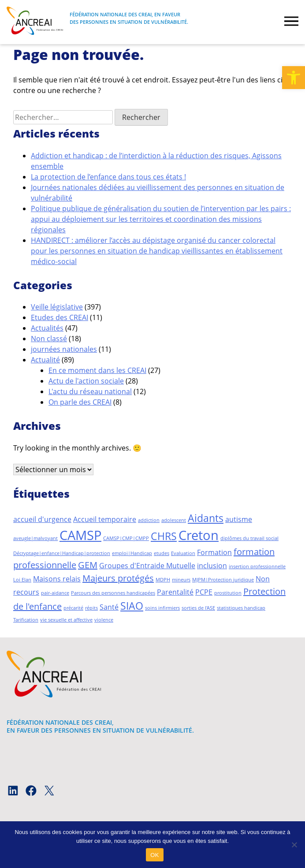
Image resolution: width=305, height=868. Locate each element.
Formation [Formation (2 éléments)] (214, 552)
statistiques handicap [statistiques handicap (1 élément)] (241, 608)
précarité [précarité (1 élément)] (73, 608)
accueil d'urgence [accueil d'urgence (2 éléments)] (42, 519)
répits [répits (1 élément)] (91, 608)
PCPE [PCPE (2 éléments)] (204, 592)
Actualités (47, 328)
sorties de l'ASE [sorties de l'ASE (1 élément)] (198, 608)
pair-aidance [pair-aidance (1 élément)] (55, 593)
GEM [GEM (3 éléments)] (88, 565)
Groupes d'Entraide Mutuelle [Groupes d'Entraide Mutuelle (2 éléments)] (147, 566)
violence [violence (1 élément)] (104, 620)
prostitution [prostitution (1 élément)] (228, 593)
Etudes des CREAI (60, 317)
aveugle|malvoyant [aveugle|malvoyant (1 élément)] (35, 538)
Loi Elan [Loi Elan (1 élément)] (22, 580)
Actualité (45, 360)
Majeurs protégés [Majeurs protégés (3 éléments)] (118, 578)
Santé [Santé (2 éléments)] (109, 607)
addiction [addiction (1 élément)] (149, 520)
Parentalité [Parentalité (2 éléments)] (175, 592)
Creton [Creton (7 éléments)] (199, 535)
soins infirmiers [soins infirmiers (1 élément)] (162, 608)
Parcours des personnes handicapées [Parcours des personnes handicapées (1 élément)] (113, 593)
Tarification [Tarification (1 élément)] (26, 620)
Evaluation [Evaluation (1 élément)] (183, 553)
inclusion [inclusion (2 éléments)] (212, 566)
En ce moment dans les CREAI (97, 370)
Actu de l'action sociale (86, 381)
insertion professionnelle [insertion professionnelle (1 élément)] (257, 566)
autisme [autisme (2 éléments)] (239, 519)
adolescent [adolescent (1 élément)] (174, 520)
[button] (294, 78)
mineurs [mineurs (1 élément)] (181, 580)
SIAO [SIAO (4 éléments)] (132, 606)
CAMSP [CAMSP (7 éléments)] (80, 535)
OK (154, 855)
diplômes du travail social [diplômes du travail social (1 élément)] (249, 538)
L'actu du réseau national (90, 391)
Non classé (49, 339)
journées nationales (64, 349)
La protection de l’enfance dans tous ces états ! (108, 177)
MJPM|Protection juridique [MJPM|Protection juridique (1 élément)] (223, 580)
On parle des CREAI (80, 402)
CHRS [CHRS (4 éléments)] (164, 536)
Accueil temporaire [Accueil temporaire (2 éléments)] (105, 519)
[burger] (291, 22)
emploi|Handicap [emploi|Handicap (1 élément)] (132, 553)
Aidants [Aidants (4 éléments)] (206, 518)
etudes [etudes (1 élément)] (162, 553)
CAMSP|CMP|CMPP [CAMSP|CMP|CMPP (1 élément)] (126, 538)
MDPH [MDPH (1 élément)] (163, 580)
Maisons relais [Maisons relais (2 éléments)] (57, 579)
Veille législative (57, 307)
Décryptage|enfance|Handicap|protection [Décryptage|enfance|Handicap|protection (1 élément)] (62, 553)
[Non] (294, 845)
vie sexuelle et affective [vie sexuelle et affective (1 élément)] (66, 620)
